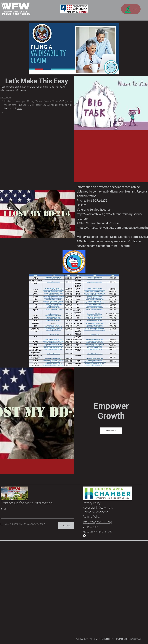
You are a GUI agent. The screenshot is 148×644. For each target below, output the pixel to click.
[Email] (36, 516)
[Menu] (131, 9)
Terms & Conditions (95, 512)
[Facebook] (84, 536)
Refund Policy (92, 517)
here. (19, 108)
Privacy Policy (92, 503)
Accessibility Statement (98, 507)
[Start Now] (111, 431)
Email (4, 509)
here (14, 105)
